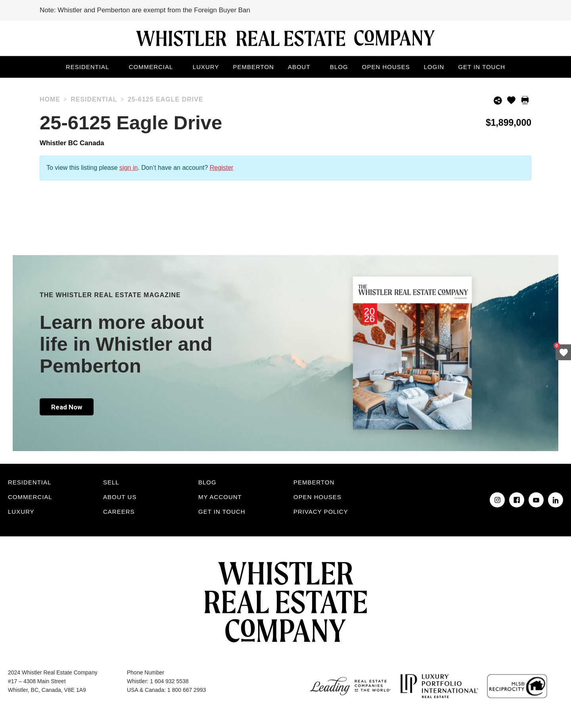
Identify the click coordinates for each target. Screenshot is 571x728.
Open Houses (386, 67)
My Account (220, 497)
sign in (128, 168)
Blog (339, 67)
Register (222, 168)
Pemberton (253, 67)
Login (434, 67)
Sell (111, 482)
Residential (87, 67)
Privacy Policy (321, 512)
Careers (119, 512)
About (299, 67)
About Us (120, 497)
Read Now (67, 407)
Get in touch (482, 67)
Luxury (206, 67)
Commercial (151, 67)
